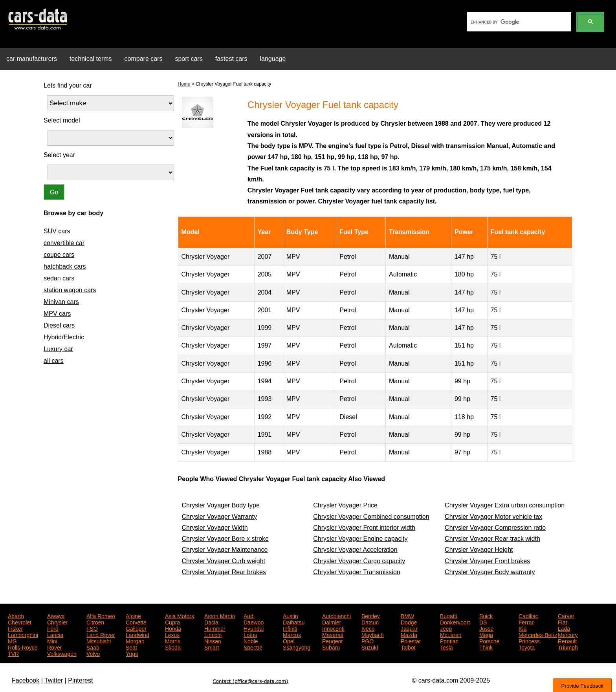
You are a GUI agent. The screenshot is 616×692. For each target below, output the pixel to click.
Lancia (55, 634)
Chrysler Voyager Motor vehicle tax (493, 517)
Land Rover (101, 634)
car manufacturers (32, 59)
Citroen (95, 622)
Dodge (409, 622)
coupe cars (59, 255)
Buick (486, 615)
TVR (13, 653)
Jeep (446, 628)
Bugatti (449, 615)
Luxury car (58, 349)
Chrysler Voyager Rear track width (492, 539)
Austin (291, 615)
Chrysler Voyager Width (215, 528)
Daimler (332, 622)
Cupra (172, 622)
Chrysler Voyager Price (345, 505)
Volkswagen (62, 653)
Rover (54, 647)
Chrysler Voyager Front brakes (487, 561)
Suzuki (370, 647)
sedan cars (59, 278)
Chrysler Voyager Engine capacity (360, 539)
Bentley (371, 615)
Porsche (489, 641)
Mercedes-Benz (538, 634)
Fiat (562, 622)
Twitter (54, 680)
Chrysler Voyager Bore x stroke (225, 539)
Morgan (135, 641)
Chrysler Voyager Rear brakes (224, 572)
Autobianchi (336, 615)
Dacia (211, 622)
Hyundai (254, 628)
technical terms (91, 59)
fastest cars (231, 59)
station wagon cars (70, 290)
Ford (53, 628)
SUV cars (57, 231)
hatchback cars (65, 266)
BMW (407, 615)
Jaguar (409, 628)
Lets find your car (68, 85)
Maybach (373, 634)
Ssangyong (297, 647)
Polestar (411, 641)
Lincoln (213, 634)
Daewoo (254, 622)
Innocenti (333, 628)
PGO (368, 641)
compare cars (144, 59)
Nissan (213, 641)
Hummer (215, 628)
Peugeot (332, 641)
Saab (93, 647)
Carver (566, 615)
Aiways (56, 615)
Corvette (136, 622)
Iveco (368, 628)
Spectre (253, 647)
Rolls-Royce (23, 647)
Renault (567, 641)
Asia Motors (180, 615)
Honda (173, 628)
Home (184, 84)
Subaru (331, 647)
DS (483, 622)
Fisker (15, 628)
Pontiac (449, 641)
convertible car (64, 243)
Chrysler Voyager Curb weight (224, 561)
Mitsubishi (99, 641)
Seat (131, 647)
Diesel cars (59, 325)
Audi (249, 615)
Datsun (370, 622)
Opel (289, 641)
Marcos (292, 634)
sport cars (189, 59)
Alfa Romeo (101, 615)
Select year (59, 155)
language (273, 59)
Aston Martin (220, 615)
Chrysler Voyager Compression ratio (495, 528)
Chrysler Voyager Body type (221, 505)
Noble (251, 641)
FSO (92, 628)
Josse (487, 628)
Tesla (446, 647)
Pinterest (80, 680)
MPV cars (57, 314)
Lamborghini (23, 634)
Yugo (132, 653)
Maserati (333, 634)
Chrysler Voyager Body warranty (490, 572)
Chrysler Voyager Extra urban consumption (505, 505)
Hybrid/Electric (64, 337)
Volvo (93, 653)
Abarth (16, 615)
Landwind (137, 634)
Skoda (173, 647)
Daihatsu (294, 622)
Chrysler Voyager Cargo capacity (359, 561)
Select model (62, 120)
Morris (173, 641)
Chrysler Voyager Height (479, 550)
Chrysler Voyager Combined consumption (371, 517)
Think (486, 647)
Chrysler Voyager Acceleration (355, 550)
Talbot (408, 647)
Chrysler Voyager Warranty (219, 517)
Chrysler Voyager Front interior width (364, 528)
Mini (52, 641)
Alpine (133, 615)
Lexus (172, 634)
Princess (529, 641)
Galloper (136, 628)
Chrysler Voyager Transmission (357, 572)
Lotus (250, 634)
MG (12, 641)
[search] (518, 22)
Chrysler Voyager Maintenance (225, 550)
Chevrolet (20, 622)
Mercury (568, 634)
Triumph (568, 647)
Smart (212, 647)
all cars (54, 361)
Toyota (527, 647)
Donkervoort (455, 622)
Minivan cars (61, 302)
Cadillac (528, 615)
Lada (564, 628)
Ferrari (527, 622)
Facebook (26, 680)
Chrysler (57, 622)
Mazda (409, 634)
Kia (522, 628)
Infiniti (290, 628)
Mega (486, 634)
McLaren (451, 634)
